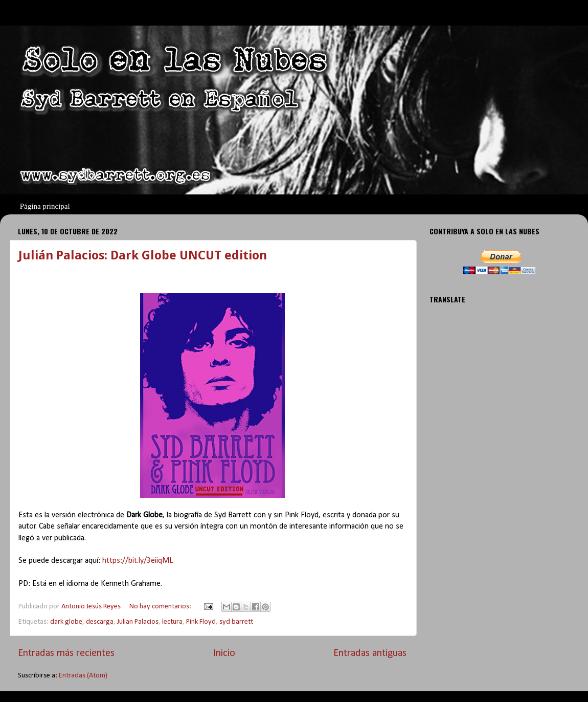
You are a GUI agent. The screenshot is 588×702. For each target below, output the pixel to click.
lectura (172, 622)
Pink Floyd (201, 622)
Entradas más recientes (66, 653)
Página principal (45, 206)
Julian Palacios (138, 622)
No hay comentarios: (161, 607)
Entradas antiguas (370, 653)
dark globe (66, 622)
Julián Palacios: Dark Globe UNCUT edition (143, 255)
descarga (100, 622)
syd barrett (236, 622)
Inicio (224, 653)
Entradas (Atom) (83, 676)
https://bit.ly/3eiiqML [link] (138, 561)
